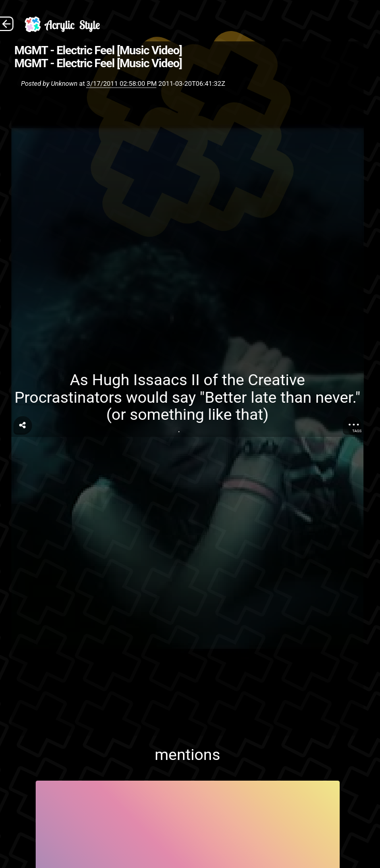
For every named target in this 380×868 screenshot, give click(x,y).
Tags (357, 431)
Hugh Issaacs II (146, 380)
